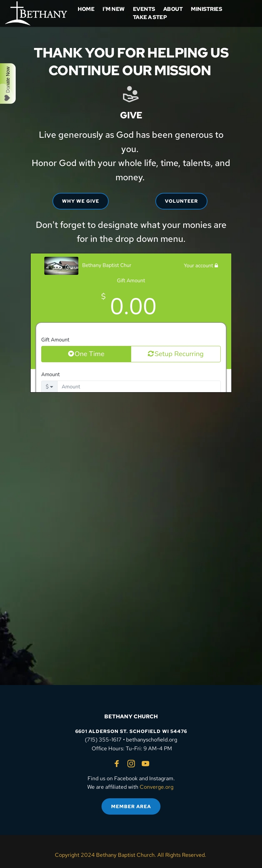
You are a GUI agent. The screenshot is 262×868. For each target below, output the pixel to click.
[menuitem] (86, 9)
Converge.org (157, 787)
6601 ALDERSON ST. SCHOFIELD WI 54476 (131, 731)
